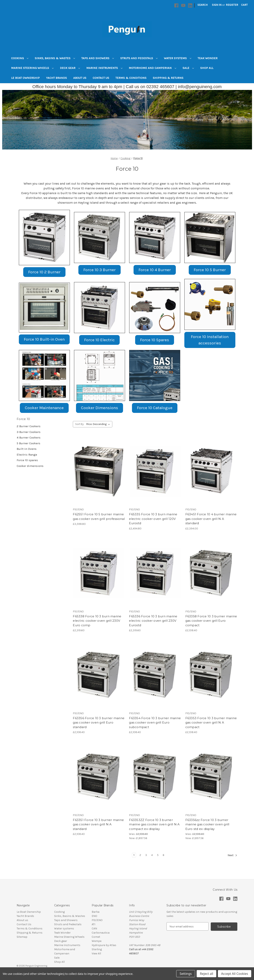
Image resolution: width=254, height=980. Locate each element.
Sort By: (80, 424)
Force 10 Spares (155, 340)
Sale (188, 68)
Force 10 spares (27, 460)
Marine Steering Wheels (32, 68)
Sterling (97, 949)
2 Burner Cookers (29, 426)
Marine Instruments (104, 68)
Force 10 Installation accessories (210, 340)
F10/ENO (97, 920)
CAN (94, 928)
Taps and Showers (98, 58)
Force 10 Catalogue (155, 408)
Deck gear (70, 68)
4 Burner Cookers (29, 437)
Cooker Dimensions (100, 408)
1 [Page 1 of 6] (134, 855)
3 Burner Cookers (29, 432)
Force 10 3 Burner (100, 270)
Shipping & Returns (168, 78)
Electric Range (27, 455)
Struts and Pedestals (139, 58)
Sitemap (22, 937)
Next (232, 855)
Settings (186, 974)
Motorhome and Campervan (152, 68)
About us (80, 78)
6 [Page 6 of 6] (164, 855)
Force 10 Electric (99, 340)
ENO (94, 916)
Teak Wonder (208, 58)
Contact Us (101, 78)
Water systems (178, 58)
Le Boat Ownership (25, 78)
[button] (44, 238)
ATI (93, 924)
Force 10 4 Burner (155, 270)
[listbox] (99, 424)
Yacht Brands (56, 78)
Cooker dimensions (30, 466)
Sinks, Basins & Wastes (55, 58)
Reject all (206, 974)
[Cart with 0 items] (244, 5)
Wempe (97, 941)
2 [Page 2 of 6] (140, 855)
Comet (96, 937)
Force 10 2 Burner (44, 272)
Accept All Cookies (235, 974)
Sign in (217, 5)
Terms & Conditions (131, 78)
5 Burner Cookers (28, 443)
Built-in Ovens (27, 449)
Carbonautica (101, 933)
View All (96, 954)
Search (203, 5)
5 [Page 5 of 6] (158, 855)
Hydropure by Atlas (104, 945)
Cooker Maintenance (44, 408)
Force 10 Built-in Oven (44, 339)
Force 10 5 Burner (210, 270)
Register (232, 5)
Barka (96, 912)
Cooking (20, 58)
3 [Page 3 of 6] (146, 855)
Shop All (207, 68)
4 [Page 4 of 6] (152, 855)
